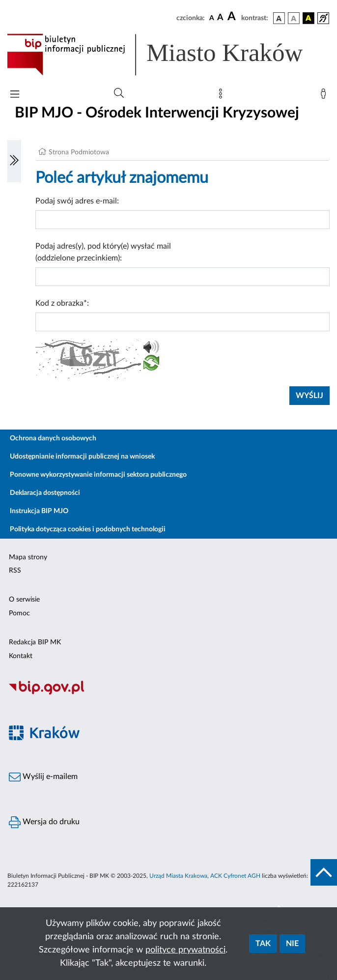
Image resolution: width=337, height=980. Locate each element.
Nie (292, 944)
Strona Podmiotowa (79, 152)
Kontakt (21, 656)
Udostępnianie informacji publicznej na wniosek (82, 457)
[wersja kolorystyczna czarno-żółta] (309, 18)
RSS (15, 571)
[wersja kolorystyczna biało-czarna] (294, 18)
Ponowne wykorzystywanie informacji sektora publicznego (98, 475)
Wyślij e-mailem (43, 777)
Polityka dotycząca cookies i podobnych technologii (88, 529)
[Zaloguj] (325, 96)
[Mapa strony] (223, 96)
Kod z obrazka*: (62, 303)
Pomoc (19, 613)
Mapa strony (28, 557)
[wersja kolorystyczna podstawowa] (279, 18)
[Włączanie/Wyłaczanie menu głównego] (15, 95)
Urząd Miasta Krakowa (178, 876)
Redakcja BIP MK (35, 642)
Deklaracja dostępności (45, 493)
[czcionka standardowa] (212, 18)
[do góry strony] (324, 872)
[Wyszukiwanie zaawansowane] (119, 93)
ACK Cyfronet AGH (235, 876)
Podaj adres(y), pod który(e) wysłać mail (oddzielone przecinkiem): (103, 252)
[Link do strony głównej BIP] (168, 55)
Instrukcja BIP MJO (39, 511)
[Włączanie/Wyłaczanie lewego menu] (14, 161)
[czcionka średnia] (220, 18)
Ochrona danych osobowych (53, 438)
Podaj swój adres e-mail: (77, 201)
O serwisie (24, 600)
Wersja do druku (44, 822)
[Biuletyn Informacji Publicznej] (168, 693)
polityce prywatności (185, 950)
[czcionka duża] (233, 17)
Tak (263, 944)
